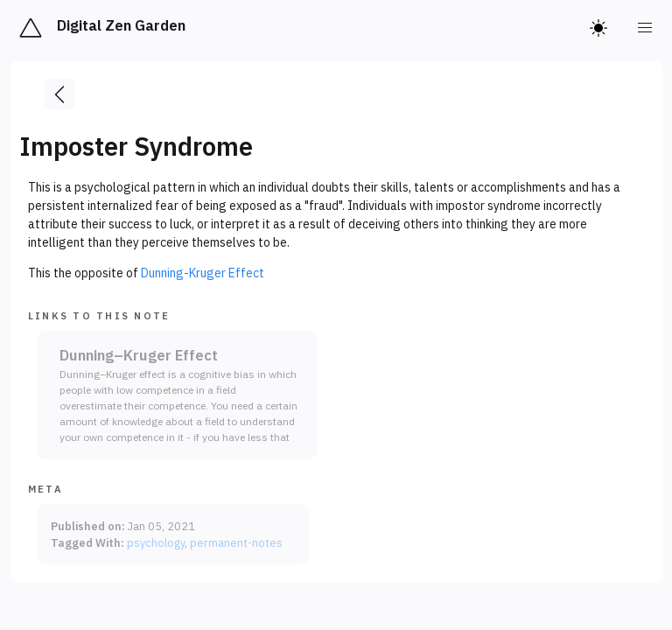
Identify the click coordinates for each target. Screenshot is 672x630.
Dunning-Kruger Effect (203, 273)
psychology (156, 542)
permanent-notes (236, 542)
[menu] (646, 28)
